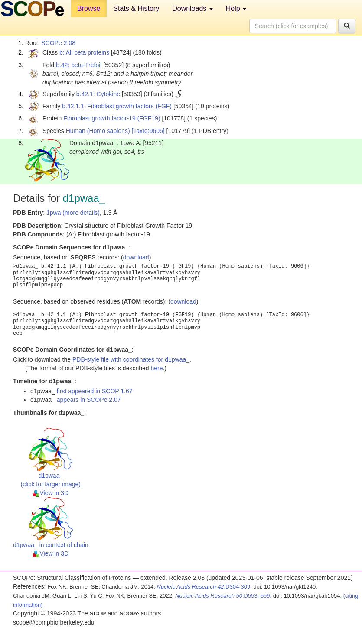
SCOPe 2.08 (58, 43)
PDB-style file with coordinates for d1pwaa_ (131, 359)
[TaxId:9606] (148, 131)
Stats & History (136, 8)
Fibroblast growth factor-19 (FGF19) (112, 118)
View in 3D (51, 493)
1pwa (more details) (73, 213)
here (157, 368)
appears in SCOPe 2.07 (89, 400)
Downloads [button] (192, 8)
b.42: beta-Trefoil (79, 65)
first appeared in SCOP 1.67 (95, 391)
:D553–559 (223, 596)
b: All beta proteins (84, 52)
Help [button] (236, 8)
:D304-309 (204, 587)
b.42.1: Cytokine (98, 94)
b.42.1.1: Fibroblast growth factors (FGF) (117, 106)
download (136, 257)
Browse (89, 8)
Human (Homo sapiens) (98, 131)
